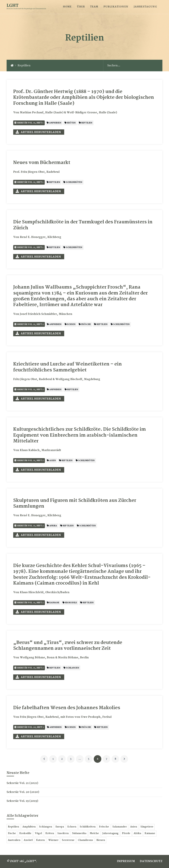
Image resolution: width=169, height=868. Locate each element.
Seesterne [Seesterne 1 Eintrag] (68, 840)
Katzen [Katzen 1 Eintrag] (40, 840)
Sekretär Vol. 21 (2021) (22, 783)
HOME (67, 7)
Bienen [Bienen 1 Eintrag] (101, 840)
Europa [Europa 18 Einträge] (60, 827)
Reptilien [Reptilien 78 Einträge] (13, 827)
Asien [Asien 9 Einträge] (134, 827)
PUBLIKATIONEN (116, 7)
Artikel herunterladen (41, 132)
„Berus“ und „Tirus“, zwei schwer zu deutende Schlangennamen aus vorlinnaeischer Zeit (68, 646)
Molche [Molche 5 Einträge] (94, 834)
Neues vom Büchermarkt (42, 163)
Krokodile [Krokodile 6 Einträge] (25, 834)
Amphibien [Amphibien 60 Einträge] (29, 827)
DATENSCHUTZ (151, 861)
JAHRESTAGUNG (145, 7)
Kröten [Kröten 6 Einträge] (50, 834)
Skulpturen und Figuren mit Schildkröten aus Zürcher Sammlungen (75, 504)
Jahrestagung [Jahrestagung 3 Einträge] (110, 834)
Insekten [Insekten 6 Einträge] (63, 834)
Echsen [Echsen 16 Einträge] (72, 827)
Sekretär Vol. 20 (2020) (23, 792)
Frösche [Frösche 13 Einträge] (104, 827)
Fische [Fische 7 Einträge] (12, 834)
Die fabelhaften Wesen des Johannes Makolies (67, 708)
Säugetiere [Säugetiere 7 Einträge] (147, 827)
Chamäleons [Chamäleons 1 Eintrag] (85, 840)
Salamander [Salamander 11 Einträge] (120, 827)
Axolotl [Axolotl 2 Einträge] (28, 840)
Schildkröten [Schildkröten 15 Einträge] (88, 827)
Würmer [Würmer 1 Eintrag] (53, 840)
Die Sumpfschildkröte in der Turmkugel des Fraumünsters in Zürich (83, 225)
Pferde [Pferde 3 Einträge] (126, 834)
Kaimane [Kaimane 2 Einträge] (150, 834)
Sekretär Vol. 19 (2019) (22, 801)
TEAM (94, 7)
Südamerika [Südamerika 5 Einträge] (79, 834)
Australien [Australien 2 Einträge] (14, 840)
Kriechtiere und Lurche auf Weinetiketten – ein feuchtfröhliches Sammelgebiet (68, 367)
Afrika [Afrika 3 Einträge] (137, 834)
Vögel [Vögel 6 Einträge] (38, 834)
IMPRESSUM (126, 861)
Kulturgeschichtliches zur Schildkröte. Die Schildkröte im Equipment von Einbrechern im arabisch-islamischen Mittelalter (80, 435)
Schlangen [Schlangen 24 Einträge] (46, 827)
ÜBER (81, 7)
